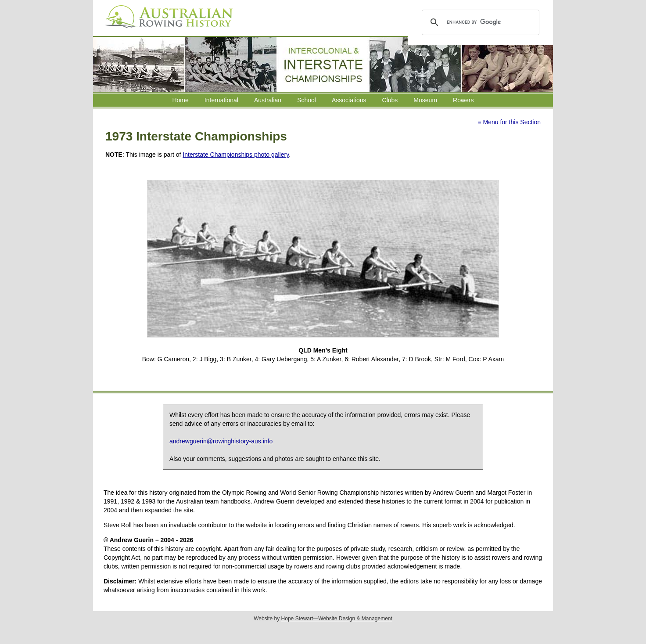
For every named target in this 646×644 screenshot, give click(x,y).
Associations (349, 100)
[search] (479, 22)
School (307, 100)
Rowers (463, 100)
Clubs (390, 100)
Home (180, 100)
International (221, 100)
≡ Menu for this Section (509, 122)
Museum (425, 100)
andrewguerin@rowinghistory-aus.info (221, 441)
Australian (268, 100)
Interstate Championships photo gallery (236, 155)
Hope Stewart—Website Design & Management (337, 619)
